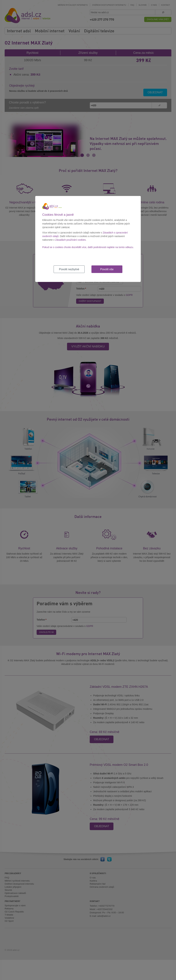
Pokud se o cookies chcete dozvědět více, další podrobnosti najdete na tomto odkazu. (88, 247)
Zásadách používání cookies (70, 240)
